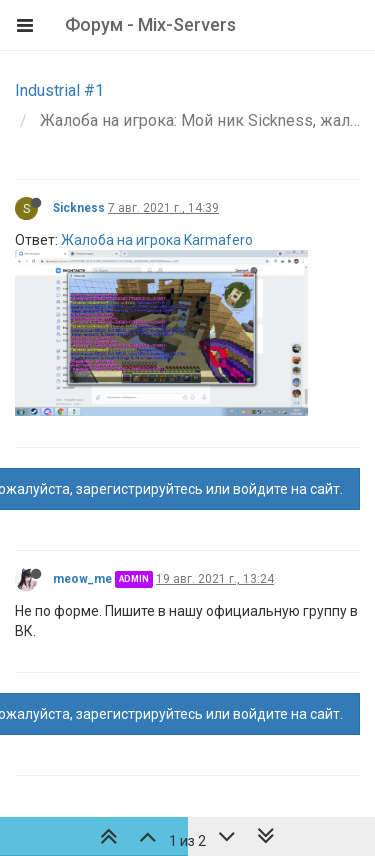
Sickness (79, 208)
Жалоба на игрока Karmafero (157, 240)
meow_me (82, 579)
